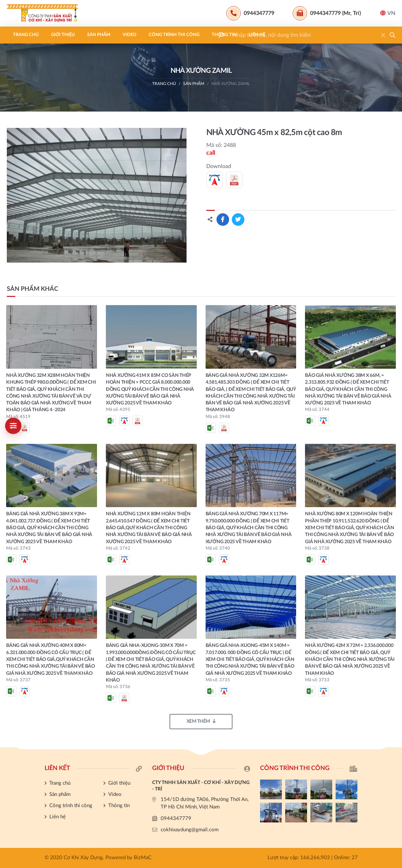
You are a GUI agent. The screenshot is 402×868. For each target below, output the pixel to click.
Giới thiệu (63, 35)
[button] (392, 35)
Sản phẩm (99, 35)
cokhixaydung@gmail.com (190, 830)
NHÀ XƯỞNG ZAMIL (231, 84)
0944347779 (176, 819)
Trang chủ (26, 35)
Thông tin (224, 35)
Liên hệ (257, 35)
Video (130, 35)
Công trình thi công (174, 35)
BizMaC (143, 858)
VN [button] (388, 13)
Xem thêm (201, 721)
